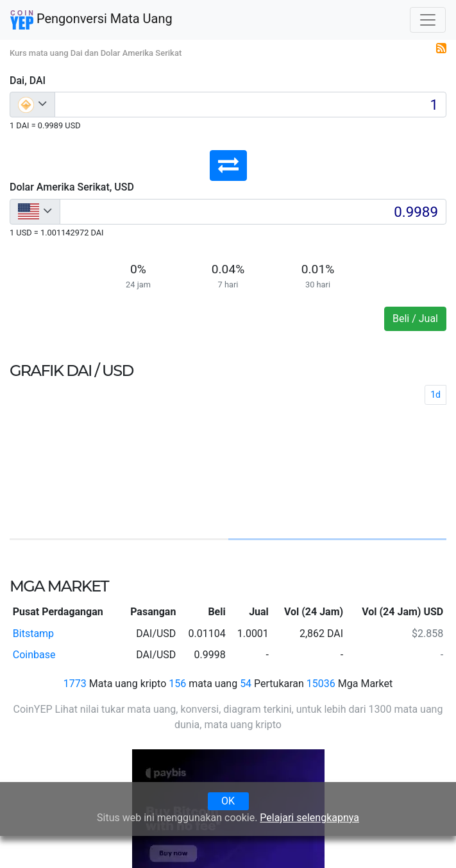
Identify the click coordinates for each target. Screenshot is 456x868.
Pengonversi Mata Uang (91, 20)
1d (435, 395)
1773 (75, 684)
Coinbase (34, 655)
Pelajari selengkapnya (309, 818)
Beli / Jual (415, 319)
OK (228, 801)
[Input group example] (250, 105)
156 (177, 684)
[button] (228, 166)
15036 (321, 684)
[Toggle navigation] (428, 20)
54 (246, 684)
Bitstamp (33, 634)
